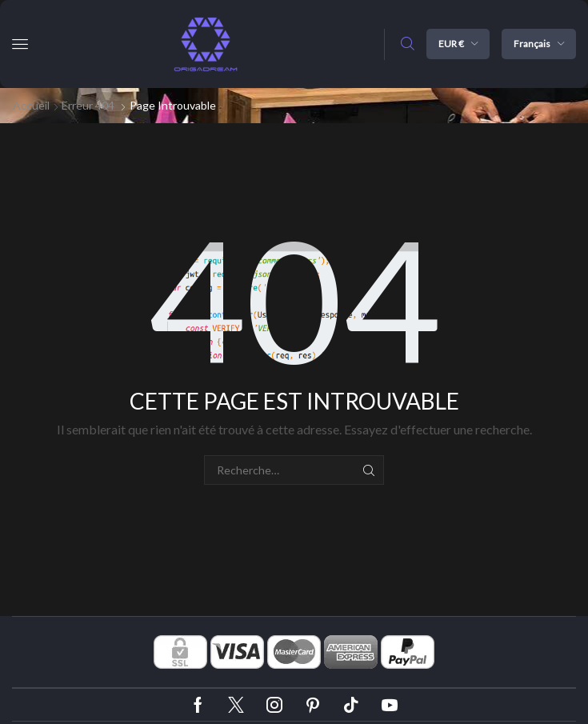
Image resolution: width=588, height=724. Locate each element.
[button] (20, 44)
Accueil (31, 105)
